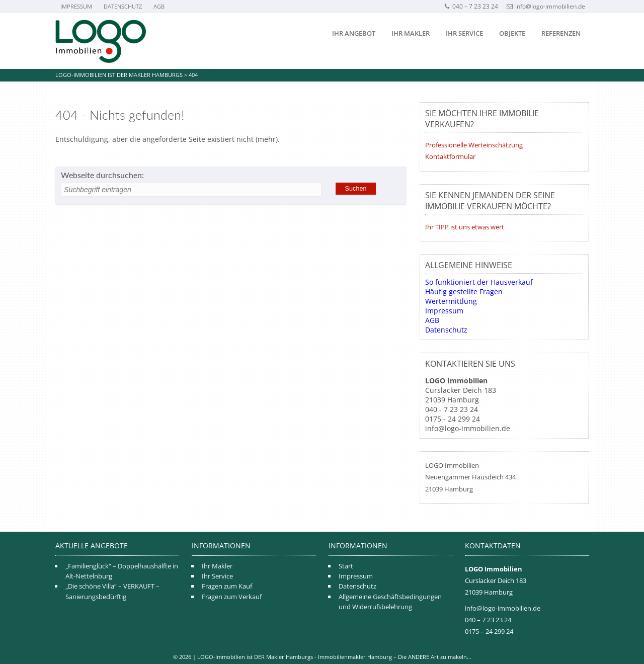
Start (346, 566)
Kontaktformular (450, 156)
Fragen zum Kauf (227, 586)
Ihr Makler (411, 33)
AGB (159, 6)
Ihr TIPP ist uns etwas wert (465, 227)
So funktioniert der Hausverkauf (479, 282)
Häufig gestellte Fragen (464, 292)
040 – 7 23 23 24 (471, 6)
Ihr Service (464, 33)
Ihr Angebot (354, 33)
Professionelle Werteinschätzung (474, 145)
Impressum (76, 6)
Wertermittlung (451, 301)
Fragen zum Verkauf (232, 597)
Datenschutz (123, 6)
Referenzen (561, 33)
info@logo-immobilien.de (546, 6)
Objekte (512, 33)
